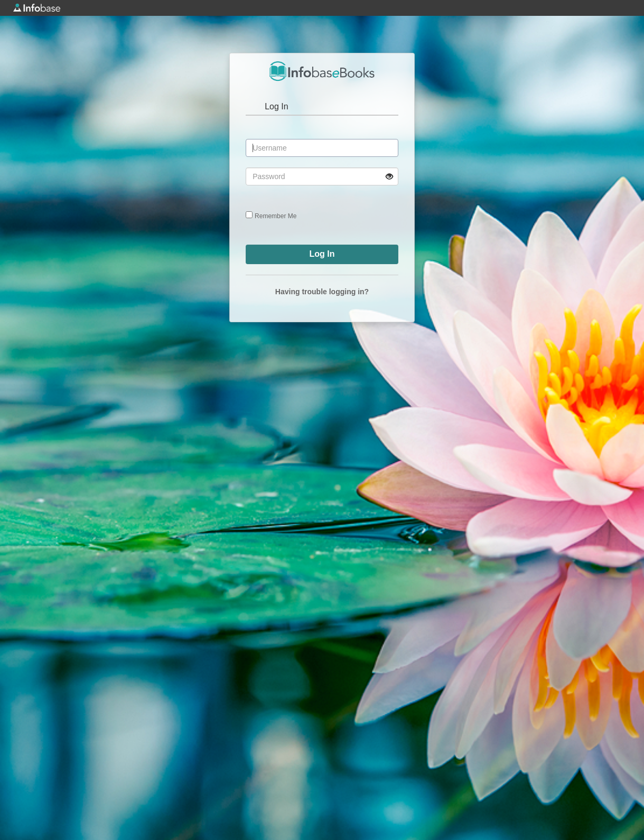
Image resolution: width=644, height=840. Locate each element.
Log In (276, 106)
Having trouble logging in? (322, 292)
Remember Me (276, 216)
